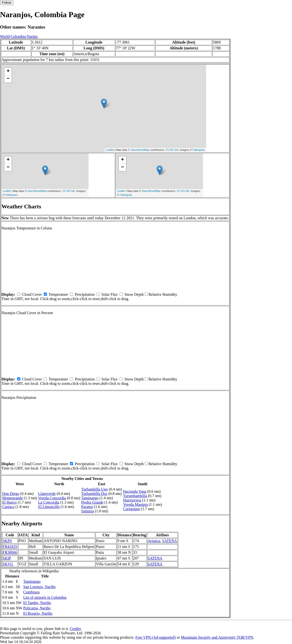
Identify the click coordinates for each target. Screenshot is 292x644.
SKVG (8, 564)
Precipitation (85, 294)
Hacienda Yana (135, 491)
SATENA (169, 541)
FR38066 (10, 552)
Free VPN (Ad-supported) (155, 637)
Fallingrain (199, 150)
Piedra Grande (92, 502)
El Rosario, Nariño (38, 613)
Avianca (154, 541)
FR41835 (10, 547)
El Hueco (9, 502)
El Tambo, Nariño (37, 603)
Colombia (18, 36)
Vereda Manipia (135, 504)
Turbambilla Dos (94, 494)
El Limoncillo (49, 507)
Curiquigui (131, 509)
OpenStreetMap (140, 150)
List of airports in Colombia (45, 597)
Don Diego (11, 494)
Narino (32, 36)
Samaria (88, 511)
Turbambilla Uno (95, 489)
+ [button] (8, 71)
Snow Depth (134, 294)
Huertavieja (132, 500)
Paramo (87, 507)
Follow (7, 3)
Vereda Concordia (52, 498)
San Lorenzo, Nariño (39, 587)
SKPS (7, 541)
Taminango (90, 498)
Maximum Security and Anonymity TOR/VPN (217, 637)
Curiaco (8, 507)
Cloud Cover (32, 294)
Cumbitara (31, 592)
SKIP (7, 558)
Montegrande (12, 498)
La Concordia (49, 502)
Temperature (58, 294)
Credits (75, 629)
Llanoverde (47, 494)
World (5, 36)
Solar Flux (109, 294)
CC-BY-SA (172, 150)
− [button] (8, 79)
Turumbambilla (135, 496)
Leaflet (110, 150)
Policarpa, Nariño (37, 608)
